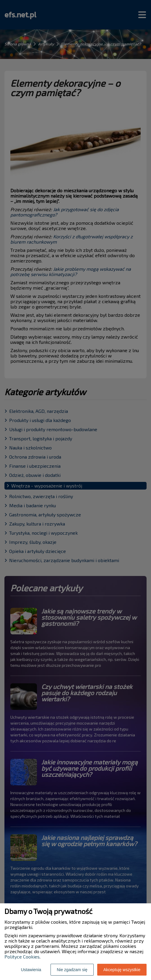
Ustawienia (31, 970)
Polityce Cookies (22, 957)
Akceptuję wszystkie (122, 970)
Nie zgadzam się (72, 970)
